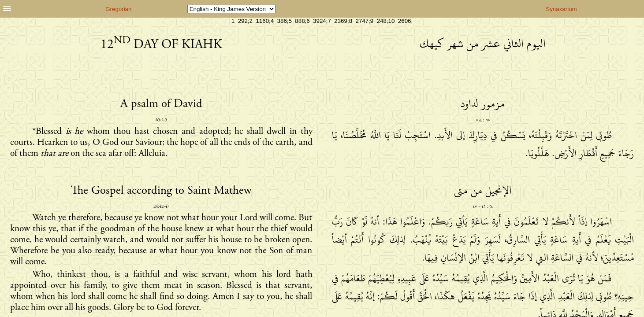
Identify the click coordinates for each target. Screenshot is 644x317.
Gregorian (118, 9)
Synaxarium (561, 9)
